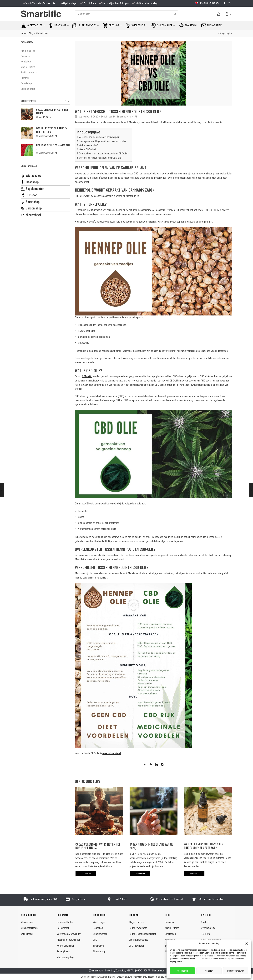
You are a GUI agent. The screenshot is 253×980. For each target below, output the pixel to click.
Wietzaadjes (36, 25)
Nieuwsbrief (214, 25)
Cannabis (25, 56)
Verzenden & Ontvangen (69, 934)
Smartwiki (191, 25)
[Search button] (175, 14)
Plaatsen (25, 78)
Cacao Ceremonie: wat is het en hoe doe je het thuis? (98, 846)
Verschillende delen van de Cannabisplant (100, 137)
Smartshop (139, 25)
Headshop (61, 25)
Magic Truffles (28, 67)
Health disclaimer (65, 946)
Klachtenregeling (65, 957)
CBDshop (115, 25)
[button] (247, 944)
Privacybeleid (64, 952)
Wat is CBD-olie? (87, 150)
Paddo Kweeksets (138, 928)
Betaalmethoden (65, 922)
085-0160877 (143, 971)
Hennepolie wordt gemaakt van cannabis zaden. (103, 141)
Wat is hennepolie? (88, 145)
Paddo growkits (29, 73)
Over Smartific (208, 928)
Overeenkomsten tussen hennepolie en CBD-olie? (104, 154)
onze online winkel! (112, 753)
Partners (205, 934)
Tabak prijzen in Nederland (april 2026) (151, 846)
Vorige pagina (226, 33)
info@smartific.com (209, 3)
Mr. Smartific (120, 117)
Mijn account (27, 922)
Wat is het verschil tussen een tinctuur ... (52, 130)
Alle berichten (42, 33)
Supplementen (89, 25)
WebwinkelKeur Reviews (128, 977)
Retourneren (63, 928)
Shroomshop (166, 25)
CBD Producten (137, 946)
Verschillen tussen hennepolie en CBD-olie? (101, 158)
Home (24, 33)
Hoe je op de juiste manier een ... (53, 147)
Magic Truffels (136, 922)
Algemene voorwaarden (69, 940)
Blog (31, 33)
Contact (205, 922)
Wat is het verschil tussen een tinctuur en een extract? (204, 846)
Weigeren (209, 971)
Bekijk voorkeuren (236, 971)
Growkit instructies (139, 940)
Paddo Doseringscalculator (142, 934)
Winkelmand (27, 934)
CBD (95, 940)
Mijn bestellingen (29, 928)
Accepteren (182, 971)
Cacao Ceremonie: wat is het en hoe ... (52, 111)
